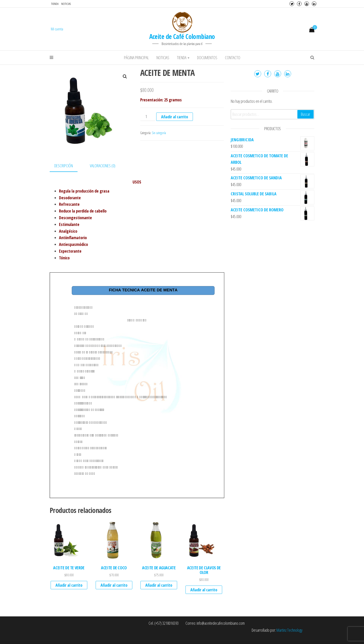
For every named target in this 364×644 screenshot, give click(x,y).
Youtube (307, 4)
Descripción (64, 166)
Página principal (136, 58)
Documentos (207, 58)
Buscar (305, 114)
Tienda (55, 4)
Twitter (292, 4)
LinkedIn (314, 4)
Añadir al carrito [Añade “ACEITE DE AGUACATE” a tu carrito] (159, 585)
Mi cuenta (57, 29)
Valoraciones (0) (103, 166)
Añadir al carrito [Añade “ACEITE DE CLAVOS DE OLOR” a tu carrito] (204, 590)
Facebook (299, 4)
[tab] (67, 166)
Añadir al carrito (175, 117)
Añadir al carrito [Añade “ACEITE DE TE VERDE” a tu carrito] (69, 585)
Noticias (66, 4)
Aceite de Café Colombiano (182, 36)
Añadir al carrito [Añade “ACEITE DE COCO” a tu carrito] (114, 585)
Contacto (233, 58)
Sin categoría (159, 133)
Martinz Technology (289, 630)
